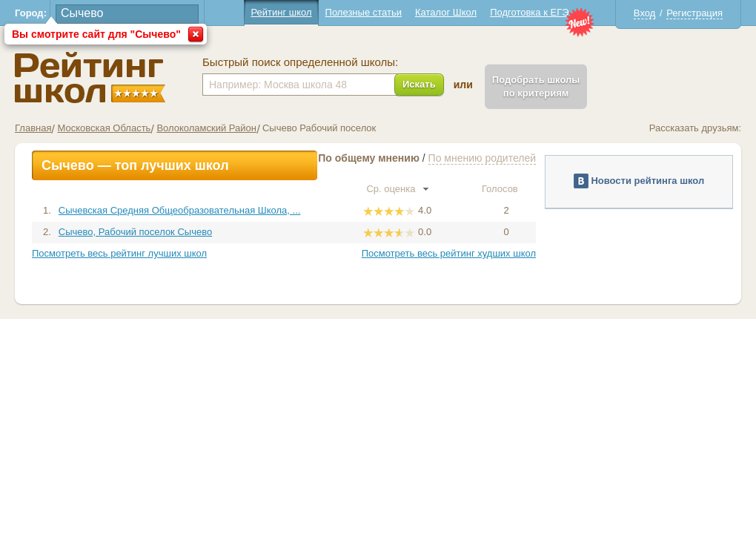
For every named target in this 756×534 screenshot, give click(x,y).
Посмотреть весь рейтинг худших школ (449, 253)
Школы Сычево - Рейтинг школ (90, 78)
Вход (644, 13)
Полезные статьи (364, 12)
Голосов (506, 189)
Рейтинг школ (281, 12)
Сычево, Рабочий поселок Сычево (135, 232)
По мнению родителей (482, 158)
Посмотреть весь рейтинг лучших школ (119, 253)
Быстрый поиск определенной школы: (300, 62)
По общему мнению (369, 158)
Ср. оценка (397, 189)
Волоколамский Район (206, 128)
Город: (31, 13)
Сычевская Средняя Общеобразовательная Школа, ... (180, 210)
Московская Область (104, 128)
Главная (33, 128)
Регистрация (694, 13)
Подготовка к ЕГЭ (529, 12)
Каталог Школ (446, 12)
